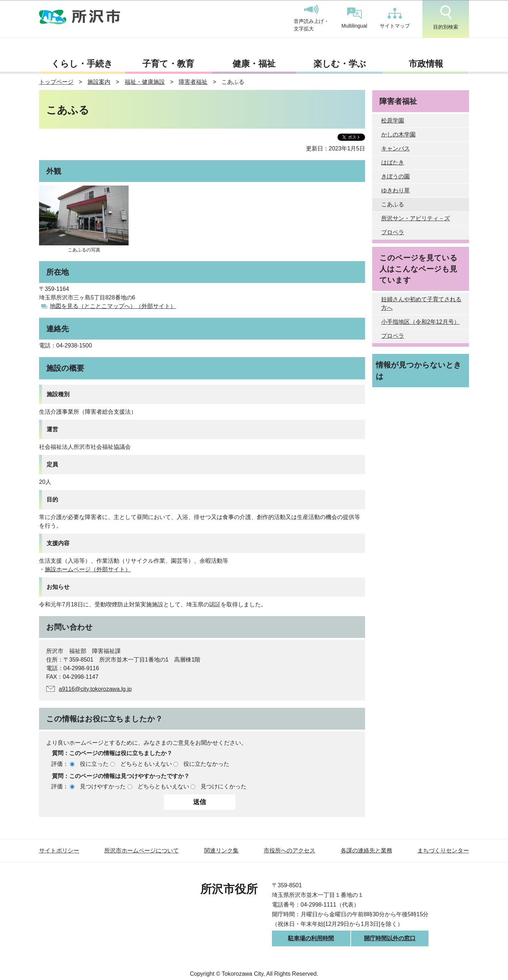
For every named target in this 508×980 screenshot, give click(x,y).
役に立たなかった (206, 764)
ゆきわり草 (396, 190)
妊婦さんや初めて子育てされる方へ (421, 304)
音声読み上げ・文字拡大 (311, 18)
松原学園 (393, 121)
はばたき (393, 162)
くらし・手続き (82, 64)
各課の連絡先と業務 (366, 851)
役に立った (94, 764)
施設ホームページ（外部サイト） (88, 569)
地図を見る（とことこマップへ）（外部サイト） (113, 306)
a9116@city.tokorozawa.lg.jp (95, 689)
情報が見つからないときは (419, 370)
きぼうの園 (396, 176)
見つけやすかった (103, 786)
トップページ (56, 82)
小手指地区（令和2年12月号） (420, 322)
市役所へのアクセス (289, 851)
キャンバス (396, 148)
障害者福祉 (193, 82)
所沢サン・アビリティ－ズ (416, 218)
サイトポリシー (59, 851)
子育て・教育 (168, 64)
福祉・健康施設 (145, 82)
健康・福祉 (254, 64)
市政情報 (426, 64)
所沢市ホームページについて (142, 851)
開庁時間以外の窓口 (390, 938)
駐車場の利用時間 (311, 938)
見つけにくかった (224, 786)
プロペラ (393, 232)
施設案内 (99, 82)
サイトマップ (395, 18)
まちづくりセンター (443, 851)
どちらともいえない (146, 764)
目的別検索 (446, 18)
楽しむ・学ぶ (340, 64)
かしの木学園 (398, 134)
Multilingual (354, 18)
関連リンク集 (221, 851)
